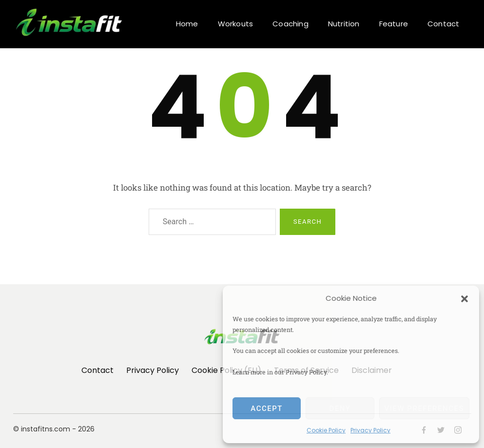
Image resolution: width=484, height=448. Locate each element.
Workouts (236, 24)
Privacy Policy (370, 430)
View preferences (424, 409)
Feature (394, 24)
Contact (443, 24)
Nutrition (344, 24)
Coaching (290, 24)
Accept (267, 409)
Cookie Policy (326, 430)
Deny (340, 409)
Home (187, 24)
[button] (465, 298)
